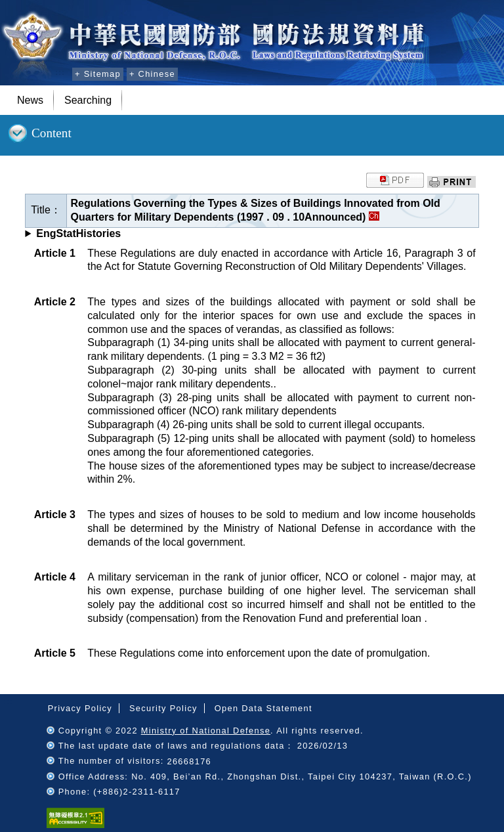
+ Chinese (152, 74)
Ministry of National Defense (206, 731)
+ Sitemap (98, 74)
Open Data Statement (263, 708)
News (30, 100)
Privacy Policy (80, 708)
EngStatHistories (78, 233)
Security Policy (163, 708)
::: (60, 72)
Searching (88, 100)
